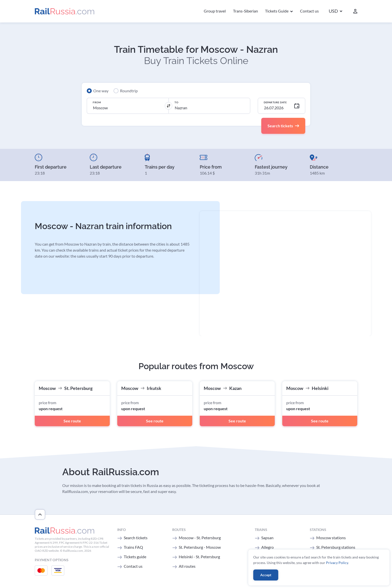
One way (101, 91)
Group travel (215, 11)
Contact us (309, 11)
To (176, 102)
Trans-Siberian (245, 11)
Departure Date (275, 102)
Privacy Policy (337, 563)
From (97, 102)
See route (72, 421)
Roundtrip (129, 91)
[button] (335, 11)
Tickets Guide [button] (277, 11)
